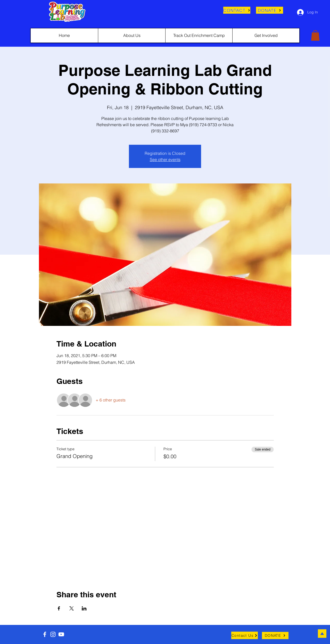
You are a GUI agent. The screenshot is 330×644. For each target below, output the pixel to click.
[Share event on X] (72, 608)
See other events (165, 159)
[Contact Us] (245, 635)
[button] (315, 35)
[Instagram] (53, 634)
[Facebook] (45, 634)
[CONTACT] (237, 10)
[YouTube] (61, 634)
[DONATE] (270, 10)
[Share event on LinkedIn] (84, 608)
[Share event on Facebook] (59, 608)
